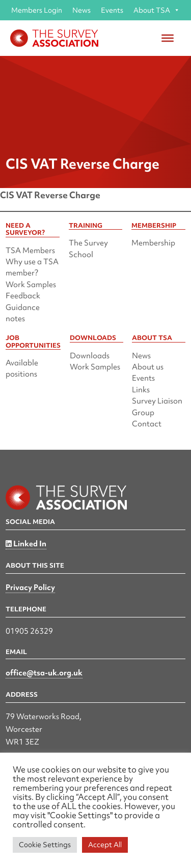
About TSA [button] (157, 10)
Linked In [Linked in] (26, 544)
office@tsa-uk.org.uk (44, 673)
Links (141, 390)
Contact (147, 424)
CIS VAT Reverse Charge (50, 195)
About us (148, 367)
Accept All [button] (105, 845)
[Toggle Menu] (168, 38)
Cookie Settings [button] (45, 845)
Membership (153, 243)
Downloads (90, 356)
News (81, 10)
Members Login (37, 10)
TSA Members (30, 251)
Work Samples (31, 285)
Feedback (23, 296)
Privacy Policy (30, 587)
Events (112, 10)
